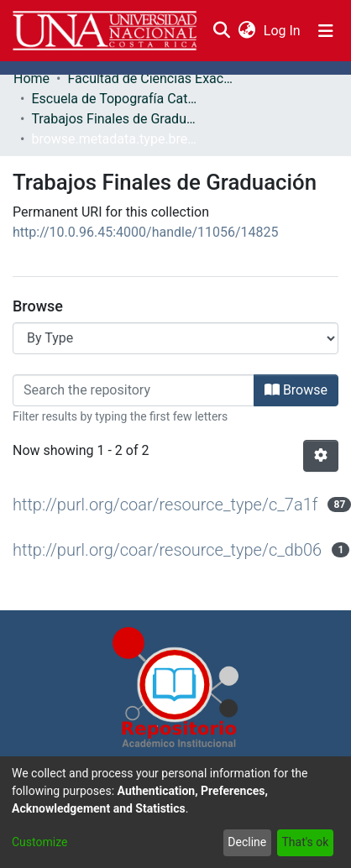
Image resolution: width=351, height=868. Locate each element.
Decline (247, 842)
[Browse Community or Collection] (175, 338)
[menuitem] (246, 31)
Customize (39, 842)
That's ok (305, 842)
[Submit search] (221, 31)
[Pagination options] (321, 456)
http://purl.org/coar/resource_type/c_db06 (167, 550)
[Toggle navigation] (326, 31)
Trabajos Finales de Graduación (115, 119)
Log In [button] (283, 31)
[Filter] (134, 390)
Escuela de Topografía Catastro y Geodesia (115, 99)
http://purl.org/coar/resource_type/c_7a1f (165, 505)
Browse (296, 390)
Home (31, 78)
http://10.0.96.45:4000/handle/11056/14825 (146, 232)
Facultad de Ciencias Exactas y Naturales (151, 78)
